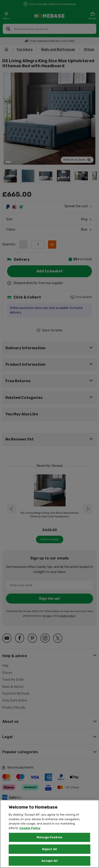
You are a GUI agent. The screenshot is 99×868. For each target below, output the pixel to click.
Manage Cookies (49, 837)
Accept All (49, 861)
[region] (49, 834)
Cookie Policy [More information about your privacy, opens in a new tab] (30, 828)
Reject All (49, 849)
